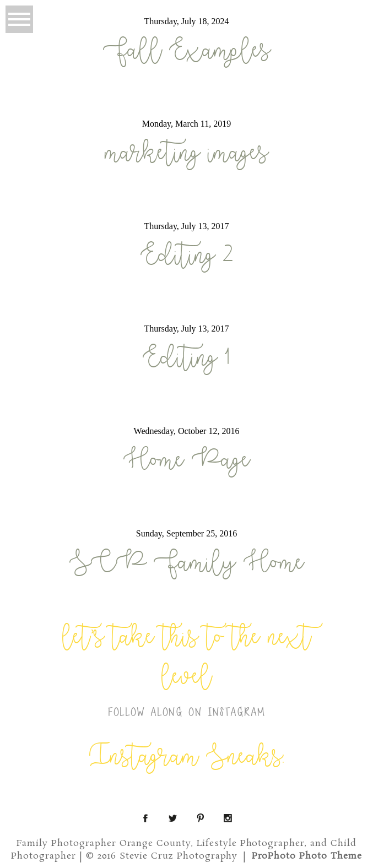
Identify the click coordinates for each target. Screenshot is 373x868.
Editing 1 (186, 358)
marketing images (186, 153)
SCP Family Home (187, 563)
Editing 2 (187, 256)
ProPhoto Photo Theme (307, 856)
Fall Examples (187, 51)
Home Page (187, 460)
